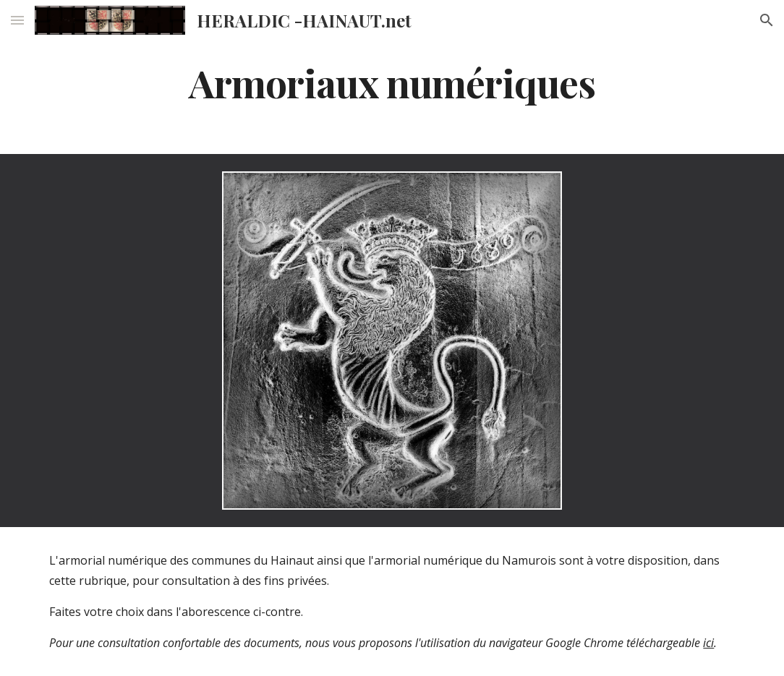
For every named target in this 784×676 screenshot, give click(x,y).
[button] (17, 20)
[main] (392, 82)
